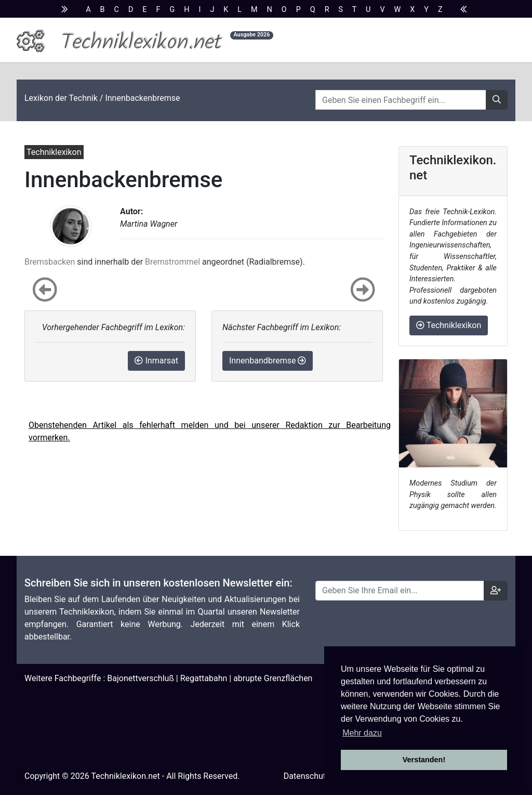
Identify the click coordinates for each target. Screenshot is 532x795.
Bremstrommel (172, 262)
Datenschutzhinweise (323, 776)
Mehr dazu (362, 733)
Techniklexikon (449, 325)
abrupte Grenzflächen (273, 678)
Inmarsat (156, 361)
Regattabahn (204, 678)
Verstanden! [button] (424, 760)
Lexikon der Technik (61, 98)
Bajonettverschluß (141, 678)
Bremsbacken (50, 262)
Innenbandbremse (268, 361)
